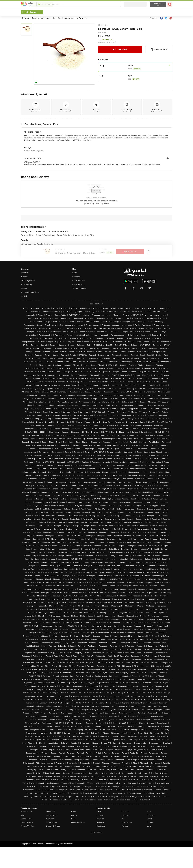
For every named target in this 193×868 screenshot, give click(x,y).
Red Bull (100, 815)
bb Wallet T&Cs (79, 284)
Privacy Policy (27, 284)
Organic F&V (26, 819)
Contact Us (77, 277)
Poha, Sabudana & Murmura (71, 235)
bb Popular (103, 25)
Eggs (73, 819)
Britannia (100, 822)
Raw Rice (90, 235)
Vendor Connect (79, 288)
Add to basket (120, 49)
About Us (25, 273)
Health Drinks (52, 815)
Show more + (96, 832)
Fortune (150, 822)
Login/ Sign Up (158, 4)
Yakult (149, 819)
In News (24, 277)
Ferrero (125, 826)
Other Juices (51, 822)
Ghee (74, 812)
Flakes (74, 815)
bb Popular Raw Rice (43, 244)
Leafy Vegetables (78, 822)
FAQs (75, 273)
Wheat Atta (51, 812)
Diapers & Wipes (53, 826)
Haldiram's (101, 826)
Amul (99, 812)
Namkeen (50, 819)
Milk (23, 815)
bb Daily (24, 296)
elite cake (126, 815)
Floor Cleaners (27, 822)
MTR (149, 812)
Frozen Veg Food (28, 826)
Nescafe (125, 812)
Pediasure (151, 815)
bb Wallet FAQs (79, 281)
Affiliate (24, 288)
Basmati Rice (28, 235)
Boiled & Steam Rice (46, 235)
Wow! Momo (127, 822)
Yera (124, 819)
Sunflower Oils (27, 812)
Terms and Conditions (30, 292)
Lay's (149, 826)
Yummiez (100, 819)
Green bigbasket (28, 281)
